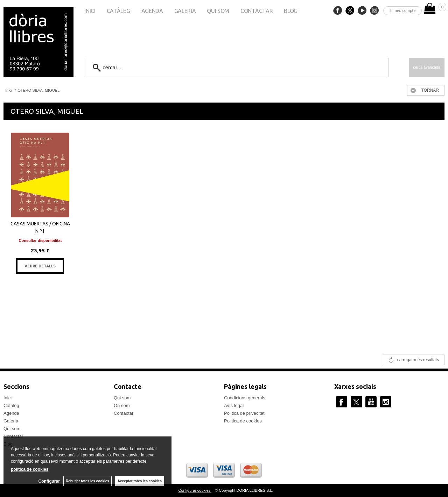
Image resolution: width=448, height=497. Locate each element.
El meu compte (403, 10)
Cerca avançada (427, 67)
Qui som (218, 11)
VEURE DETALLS (40, 266)
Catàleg (118, 11)
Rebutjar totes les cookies (87, 481)
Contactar (257, 11)
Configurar (49, 481)
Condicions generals (245, 398)
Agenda (152, 11)
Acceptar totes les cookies (140, 481)
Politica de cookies (243, 421)
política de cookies (30, 469)
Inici (90, 11)
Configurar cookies (195, 490)
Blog (291, 11)
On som (122, 405)
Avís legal (234, 405)
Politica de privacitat (244, 413)
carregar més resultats (418, 360)
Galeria (185, 11)
